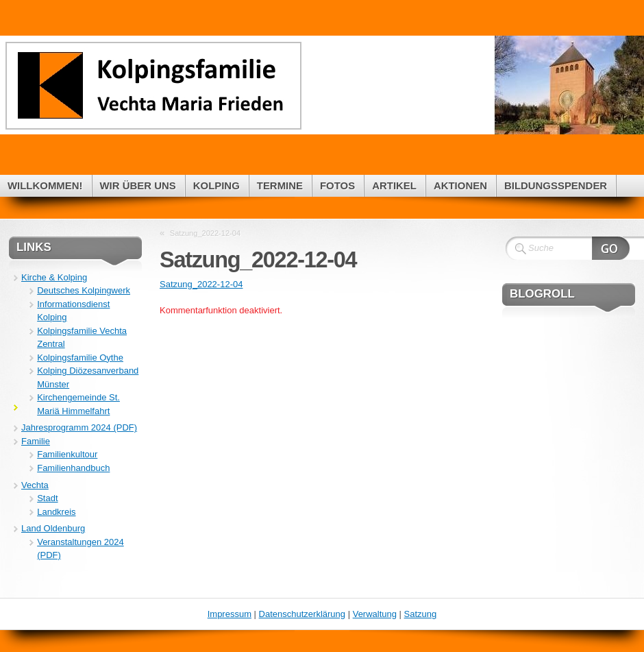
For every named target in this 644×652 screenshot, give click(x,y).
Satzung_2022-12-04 (205, 233)
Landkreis (56, 512)
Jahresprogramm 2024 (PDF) (79, 427)
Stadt (47, 498)
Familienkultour (67, 454)
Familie (36, 441)
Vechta (35, 485)
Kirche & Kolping (54, 277)
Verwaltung (375, 614)
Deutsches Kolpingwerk (84, 290)
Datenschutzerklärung (302, 614)
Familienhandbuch (73, 468)
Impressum (230, 614)
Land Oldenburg (53, 528)
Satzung (421, 614)
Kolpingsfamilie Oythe (80, 358)
